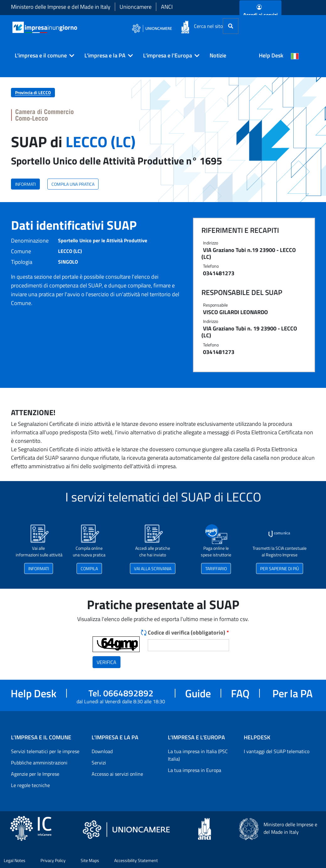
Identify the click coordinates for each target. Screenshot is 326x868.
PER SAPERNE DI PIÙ (280, 568)
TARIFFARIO (216, 568)
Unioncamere (136, 7)
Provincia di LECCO (33, 92)
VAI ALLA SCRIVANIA (153, 568)
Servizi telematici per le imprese (45, 751)
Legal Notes (15, 860)
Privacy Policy (53, 860)
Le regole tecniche (30, 785)
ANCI (167, 7)
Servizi (99, 763)
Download (102, 751)
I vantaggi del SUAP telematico (277, 751)
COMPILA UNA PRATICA (73, 184)
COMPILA (89, 568)
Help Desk (271, 55)
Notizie (218, 55)
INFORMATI (25, 184)
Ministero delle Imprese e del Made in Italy (61, 7)
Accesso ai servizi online (117, 774)
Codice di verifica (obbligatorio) (188, 632)
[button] (42, 56)
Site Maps (90, 860)
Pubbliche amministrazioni (39, 763)
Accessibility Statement (136, 860)
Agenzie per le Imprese (35, 774)
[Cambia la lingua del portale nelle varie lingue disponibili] (295, 56)
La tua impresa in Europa (195, 770)
